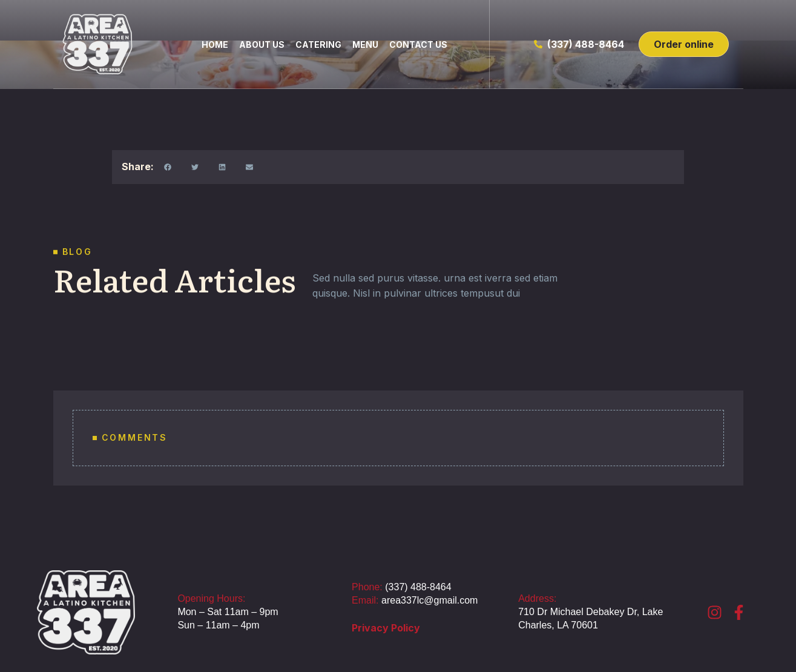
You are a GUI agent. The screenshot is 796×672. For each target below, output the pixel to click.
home (215, 44)
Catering (318, 44)
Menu (365, 44)
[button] (167, 167)
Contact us (418, 44)
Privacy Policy (386, 628)
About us (262, 44)
